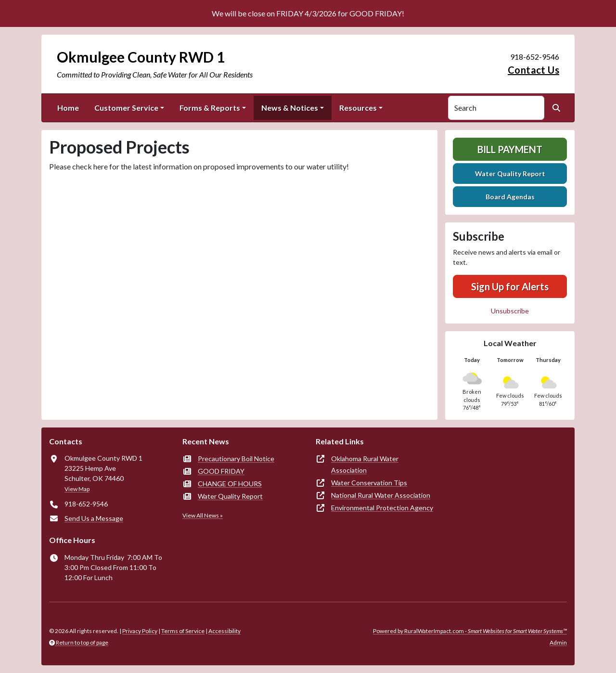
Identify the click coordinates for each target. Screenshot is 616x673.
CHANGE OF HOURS (230, 484)
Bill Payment (510, 149)
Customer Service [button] (126, 108)
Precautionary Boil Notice (236, 459)
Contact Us (533, 70)
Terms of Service (183, 631)
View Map (77, 489)
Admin (558, 642)
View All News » (203, 515)
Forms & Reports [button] (210, 108)
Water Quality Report (510, 174)
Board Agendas (510, 197)
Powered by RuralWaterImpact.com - (470, 631)
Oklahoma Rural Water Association (365, 464)
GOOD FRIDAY (221, 471)
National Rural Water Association (381, 495)
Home (68, 108)
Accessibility (225, 631)
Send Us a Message (94, 518)
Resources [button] (358, 108)
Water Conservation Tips (369, 483)
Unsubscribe (510, 311)
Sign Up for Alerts (510, 286)
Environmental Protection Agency (382, 508)
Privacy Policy (140, 631)
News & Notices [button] (290, 108)
